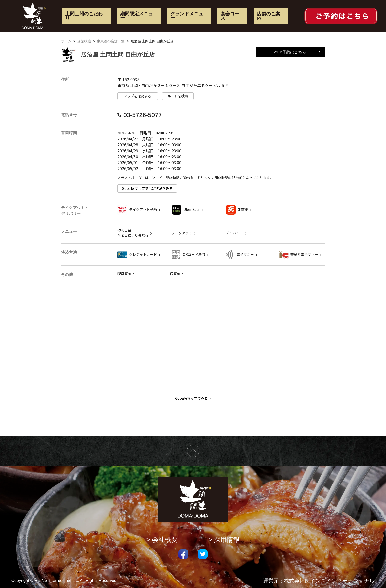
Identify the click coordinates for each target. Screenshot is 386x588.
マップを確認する (138, 96)
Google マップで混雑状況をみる (147, 188)
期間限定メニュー (137, 16)
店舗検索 (84, 41)
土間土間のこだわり (84, 16)
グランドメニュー (187, 16)
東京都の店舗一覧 (111, 41)
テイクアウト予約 (143, 210)
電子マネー (245, 254)
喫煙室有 (124, 274)
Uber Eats (192, 210)
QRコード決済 (194, 254)
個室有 (175, 274)
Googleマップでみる (193, 398)
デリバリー (235, 233)
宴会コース (230, 16)
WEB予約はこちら (297, 52)
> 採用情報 (224, 540)
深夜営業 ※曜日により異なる (133, 233)
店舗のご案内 (268, 16)
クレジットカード (143, 254)
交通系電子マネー (304, 254)
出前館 (243, 210)
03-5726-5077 (140, 115)
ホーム (66, 41)
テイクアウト (182, 233)
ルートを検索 (178, 96)
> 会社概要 (162, 540)
